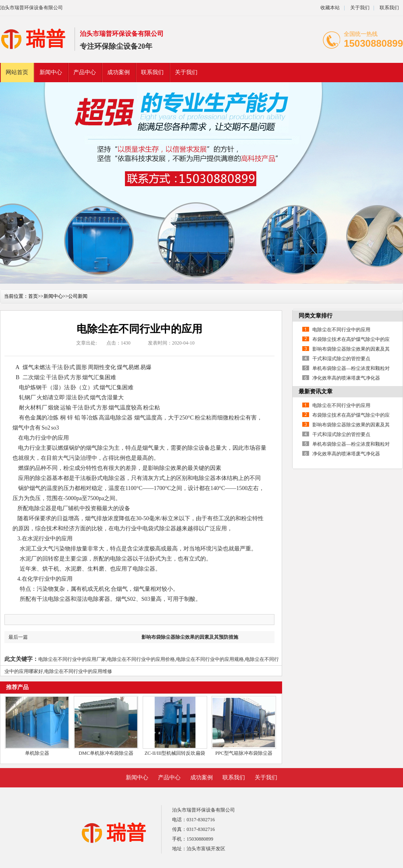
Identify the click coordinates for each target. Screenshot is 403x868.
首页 (33, 296)
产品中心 (85, 72)
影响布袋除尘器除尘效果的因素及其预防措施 (190, 637)
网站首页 (17, 72)
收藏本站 (330, 8)
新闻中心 (51, 72)
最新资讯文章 (316, 391)
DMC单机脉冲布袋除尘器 (106, 753)
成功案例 (118, 72)
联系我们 (389, 8)
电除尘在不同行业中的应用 (341, 330)
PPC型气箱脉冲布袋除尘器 (244, 753)
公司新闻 (78, 296)
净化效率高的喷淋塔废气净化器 (346, 378)
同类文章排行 (316, 316)
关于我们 (360, 8)
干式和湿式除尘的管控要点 (341, 359)
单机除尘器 (37, 753)
